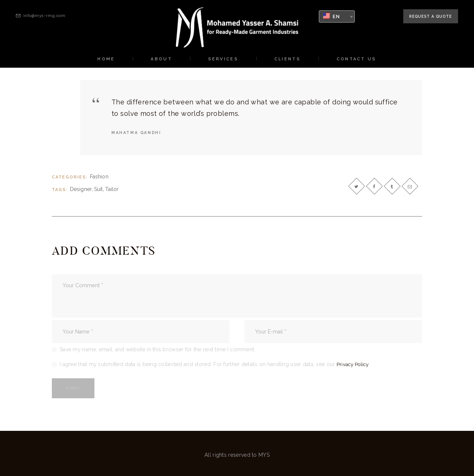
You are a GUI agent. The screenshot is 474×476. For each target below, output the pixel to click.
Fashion (99, 177)
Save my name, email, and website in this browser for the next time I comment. (158, 349)
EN (332, 16)
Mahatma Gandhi (138, 133)
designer (81, 190)
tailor (112, 190)
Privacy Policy (354, 364)
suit (99, 190)
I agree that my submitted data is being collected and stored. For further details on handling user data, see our (216, 364)
